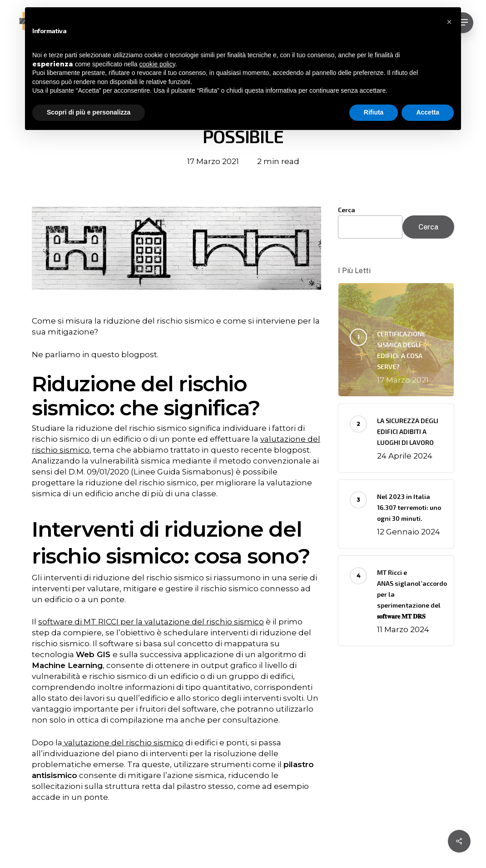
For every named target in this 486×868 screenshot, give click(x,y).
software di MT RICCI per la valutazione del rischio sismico (151, 622)
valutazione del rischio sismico (124, 743)
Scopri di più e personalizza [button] (89, 112)
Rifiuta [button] (374, 112)
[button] (449, 22)
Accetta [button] (428, 112)
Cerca (347, 210)
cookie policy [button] (157, 64)
